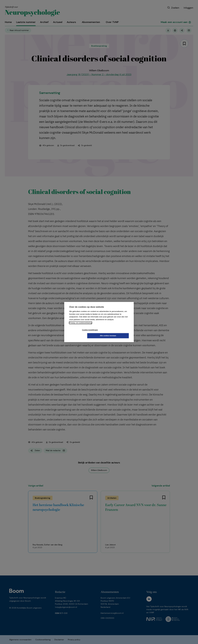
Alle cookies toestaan (116, 333)
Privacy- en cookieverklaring (81, 326)
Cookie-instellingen (83, 333)
